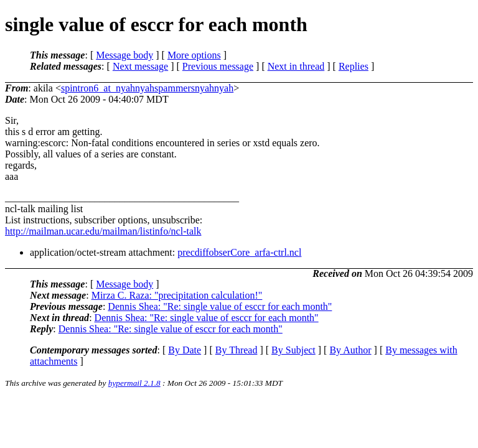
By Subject (293, 350)
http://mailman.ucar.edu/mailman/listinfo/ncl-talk (103, 231)
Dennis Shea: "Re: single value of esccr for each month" (220, 306)
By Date (185, 350)
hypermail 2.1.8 (134, 383)
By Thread (237, 350)
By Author (350, 350)
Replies (354, 66)
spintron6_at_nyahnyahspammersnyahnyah (147, 88)
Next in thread (296, 66)
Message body (124, 55)
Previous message (218, 66)
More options (194, 55)
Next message (140, 66)
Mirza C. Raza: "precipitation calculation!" (177, 295)
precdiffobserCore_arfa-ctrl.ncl (239, 252)
